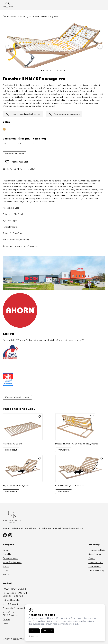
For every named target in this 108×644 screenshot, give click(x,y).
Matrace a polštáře (97, 550)
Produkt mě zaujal (17, 162)
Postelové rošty (96, 562)
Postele (92, 558)
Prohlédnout (11, 450)
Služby (6, 566)
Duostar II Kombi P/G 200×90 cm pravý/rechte (77, 444)
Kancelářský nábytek (12, 562)
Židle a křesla (94, 566)
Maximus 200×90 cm (12, 444)
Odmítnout (48, 634)
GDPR (5, 624)
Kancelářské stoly (96, 571)
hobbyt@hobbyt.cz (12, 600)
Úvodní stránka (9, 17)
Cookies (7, 619)
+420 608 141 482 (11, 604)
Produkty (24, 17)
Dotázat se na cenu (14, 154)
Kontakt (6, 575)
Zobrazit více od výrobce (17, 397)
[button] (8, 46)
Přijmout (34, 634)
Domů (6, 550)
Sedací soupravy (96, 554)
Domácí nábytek (10, 558)
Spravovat (34, 639)
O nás (5, 571)
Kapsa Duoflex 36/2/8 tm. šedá (70, 486)
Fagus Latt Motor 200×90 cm (16, 486)
